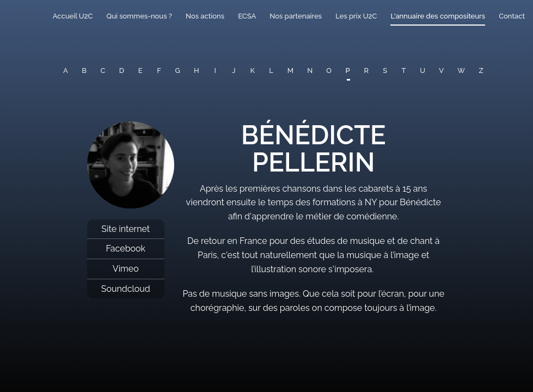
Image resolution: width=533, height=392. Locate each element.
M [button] (290, 71)
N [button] (310, 71)
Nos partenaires (296, 16)
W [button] (461, 71)
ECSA (247, 16)
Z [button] (481, 71)
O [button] (329, 71)
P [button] (348, 71)
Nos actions (205, 16)
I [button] (215, 71)
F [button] (159, 71)
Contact (512, 16)
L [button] (271, 71)
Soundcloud (126, 289)
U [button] (422, 71)
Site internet (125, 229)
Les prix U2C (356, 16)
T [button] (404, 71)
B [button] (84, 71)
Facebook (125, 249)
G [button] (178, 71)
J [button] (234, 71)
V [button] (441, 71)
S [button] (385, 71)
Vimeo (126, 269)
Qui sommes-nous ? (139, 16)
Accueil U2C (73, 16)
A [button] (66, 71)
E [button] (140, 71)
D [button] (122, 71)
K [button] (253, 71)
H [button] (197, 71)
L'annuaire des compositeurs (438, 16)
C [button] (103, 71)
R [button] (367, 71)
